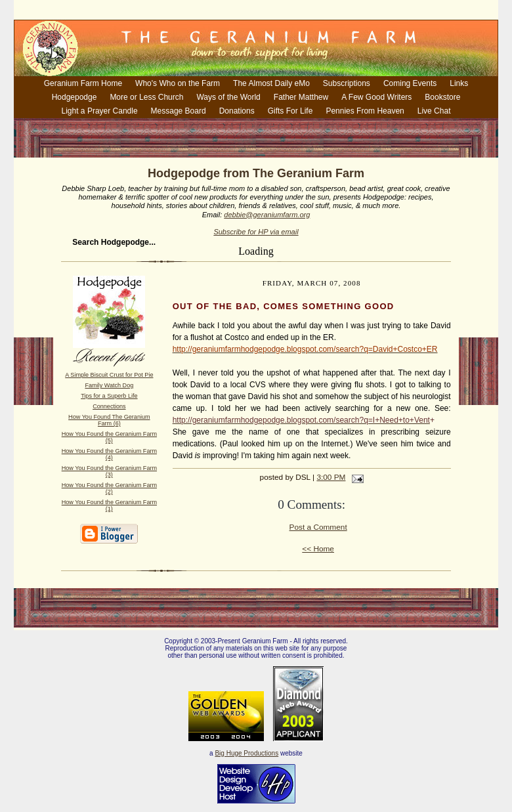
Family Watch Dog (109, 385)
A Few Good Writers (376, 97)
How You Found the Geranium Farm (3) (109, 471)
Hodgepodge (75, 97)
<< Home (318, 549)
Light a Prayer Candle (100, 111)
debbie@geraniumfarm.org (267, 215)
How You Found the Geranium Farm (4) (109, 454)
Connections (109, 406)
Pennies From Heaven (365, 111)
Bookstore (442, 97)
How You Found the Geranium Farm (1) (109, 505)
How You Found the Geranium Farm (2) (109, 488)
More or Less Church (146, 97)
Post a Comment (318, 527)
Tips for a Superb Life (109, 396)
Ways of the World (228, 97)
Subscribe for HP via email (256, 232)
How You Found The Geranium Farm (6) (109, 420)
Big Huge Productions (246, 753)
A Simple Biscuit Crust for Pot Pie (109, 375)
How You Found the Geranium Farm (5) (109, 437)
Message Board (179, 111)
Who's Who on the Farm (178, 83)
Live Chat (434, 111)
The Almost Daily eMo (271, 83)
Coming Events (410, 83)
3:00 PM (331, 477)
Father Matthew (301, 97)
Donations (237, 111)
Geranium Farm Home (83, 83)
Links (459, 83)
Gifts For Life (290, 111)
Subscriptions (347, 83)
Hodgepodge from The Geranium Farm (256, 173)
